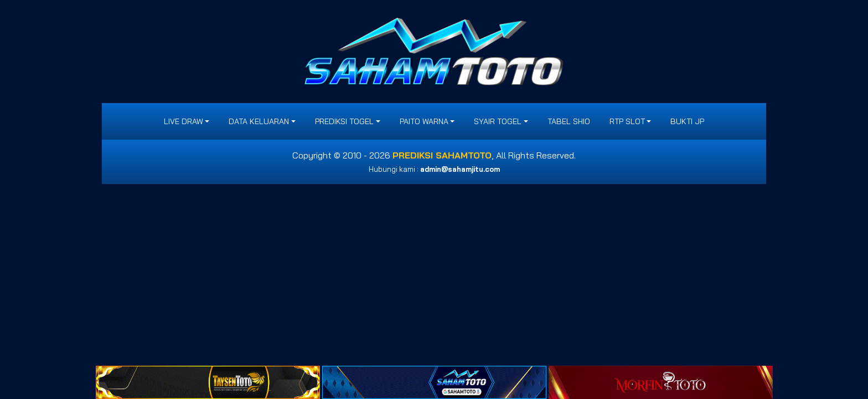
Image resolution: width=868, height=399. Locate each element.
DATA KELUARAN (259, 121)
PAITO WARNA (424, 121)
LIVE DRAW (184, 121)
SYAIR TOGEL (498, 121)
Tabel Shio (569, 121)
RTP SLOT (627, 121)
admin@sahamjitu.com (460, 169)
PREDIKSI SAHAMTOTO (442, 155)
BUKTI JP (687, 121)
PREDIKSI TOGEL (344, 121)
